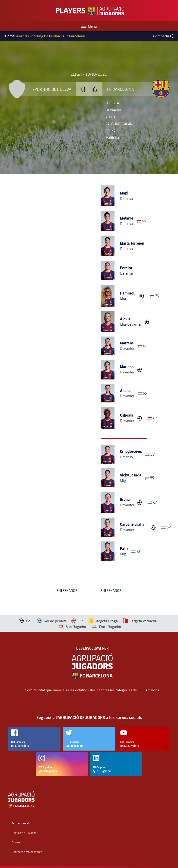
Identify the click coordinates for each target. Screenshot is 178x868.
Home (10, 36)
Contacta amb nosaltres (27, 852)
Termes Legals (21, 823)
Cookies (17, 842)
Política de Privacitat (25, 833)
